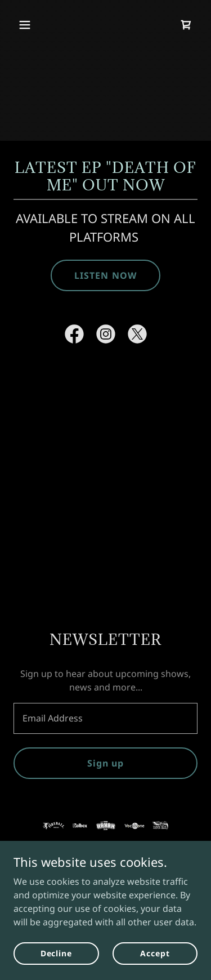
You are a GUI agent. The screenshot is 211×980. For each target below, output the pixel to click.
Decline (56, 953)
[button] (35, 25)
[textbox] (105, 718)
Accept (155, 953)
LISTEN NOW (105, 275)
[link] (186, 25)
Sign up (105, 763)
